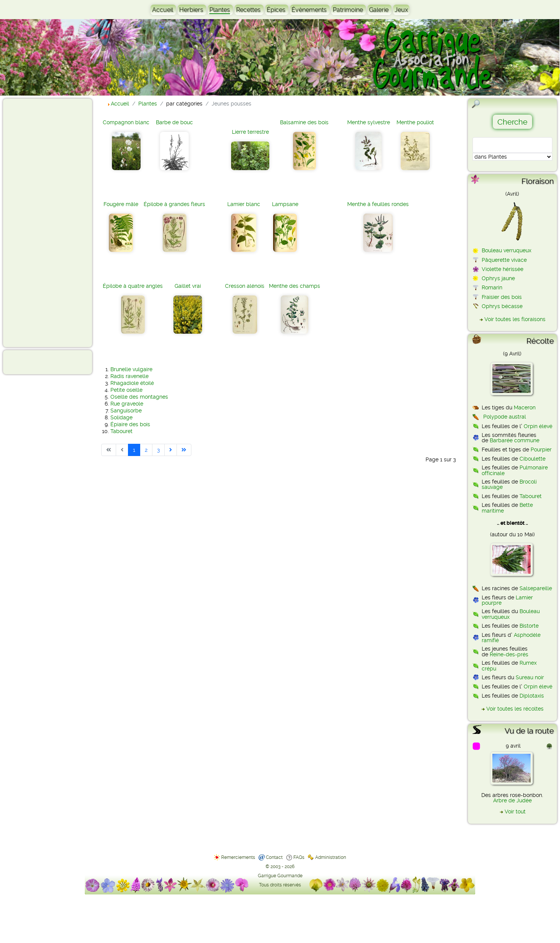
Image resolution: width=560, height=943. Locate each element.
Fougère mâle (121, 204)
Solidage (121, 417)
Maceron (525, 407)
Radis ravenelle (129, 376)
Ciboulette (532, 459)
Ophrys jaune (498, 278)
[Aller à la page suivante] (171, 450)
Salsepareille (536, 588)
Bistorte (529, 626)
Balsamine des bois (304, 122)
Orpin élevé (538, 426)
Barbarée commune (515, 440)
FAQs (299, 857)
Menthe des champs (295, 286)
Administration (331, 857)
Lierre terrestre (250, 132)
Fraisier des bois (502, 297)
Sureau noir (530, 677)
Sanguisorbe (126, 411)
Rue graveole (127, 404)
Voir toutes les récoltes (515, 709)
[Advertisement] (37, 222)
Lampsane (285, 204)
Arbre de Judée (512, 800)
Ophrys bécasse (502, 306)
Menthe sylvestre (369, 122)
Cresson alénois (245, 286)
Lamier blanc (244, 204)
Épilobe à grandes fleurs (174, 204)
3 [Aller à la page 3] (158, 450)
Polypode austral (505, 417)
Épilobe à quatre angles (133, 286)
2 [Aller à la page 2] (146, 450)
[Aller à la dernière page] (184, 450)
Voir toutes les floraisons (515, 319)
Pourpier (541, 450)
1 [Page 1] (134, 450)
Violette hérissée (503, 269)
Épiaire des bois (130, 424)
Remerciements (238, 857)
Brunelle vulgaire (131, 369)
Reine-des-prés (509, 654)
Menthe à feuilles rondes (378, 204)
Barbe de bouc (174, 122)
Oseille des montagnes (139, 397)
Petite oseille (126, 390)
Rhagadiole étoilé (132, 383)
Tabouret (121, 431)
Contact (274, 857)
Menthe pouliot (415, 122)
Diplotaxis (532, 696)
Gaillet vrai (188, 286)
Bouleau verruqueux (507, 250)
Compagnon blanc (126, 122)
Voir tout (515, 812)
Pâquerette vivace (504, 260)
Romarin (492, 287)
